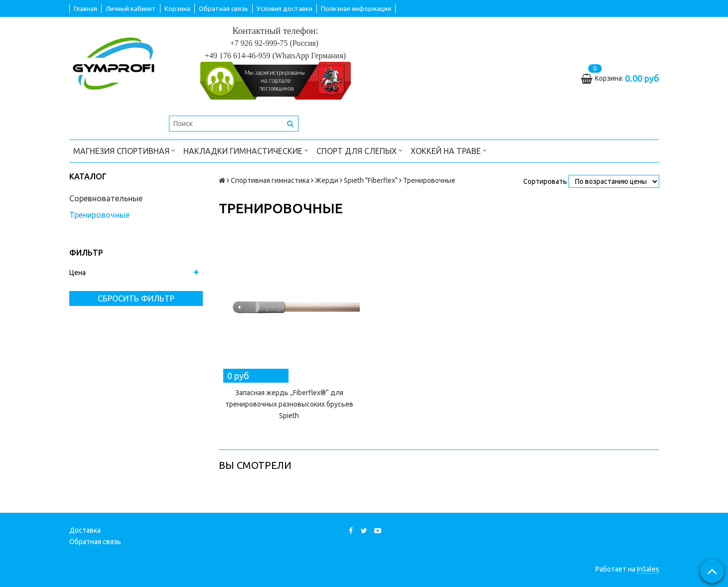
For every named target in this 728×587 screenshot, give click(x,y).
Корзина (177, 8)
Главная (85, 8)
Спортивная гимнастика (270, 180)
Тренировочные (99, 215)
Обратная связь (223, 8)
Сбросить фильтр (136, 298)
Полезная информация (356, 8)
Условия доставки (285, 8)
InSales (648, 569)
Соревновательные (106, 198)
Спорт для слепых (360, 150)
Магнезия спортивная (124, 150)
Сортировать (545, 181)
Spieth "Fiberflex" (371, 180)
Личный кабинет (131, 8)
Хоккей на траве (449, 150)
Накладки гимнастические (246, 150)
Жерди (327, 180)
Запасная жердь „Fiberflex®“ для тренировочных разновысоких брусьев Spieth (289, 404)
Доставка (85, 530)
